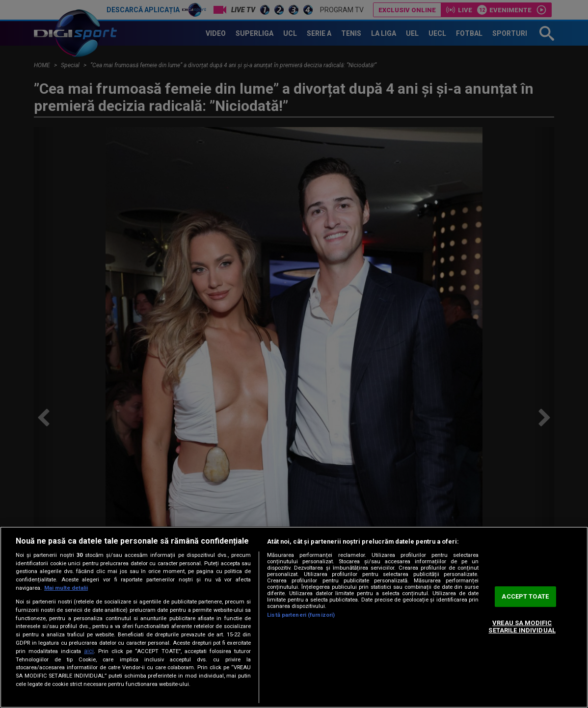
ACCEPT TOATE (525, 596)
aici (89, 651)
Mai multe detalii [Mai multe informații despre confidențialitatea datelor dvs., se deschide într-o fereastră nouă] (66, 588)
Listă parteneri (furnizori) (301, 615)
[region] (294, 617)
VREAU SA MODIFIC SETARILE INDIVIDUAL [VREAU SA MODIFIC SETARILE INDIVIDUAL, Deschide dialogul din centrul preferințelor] (522, 627)
